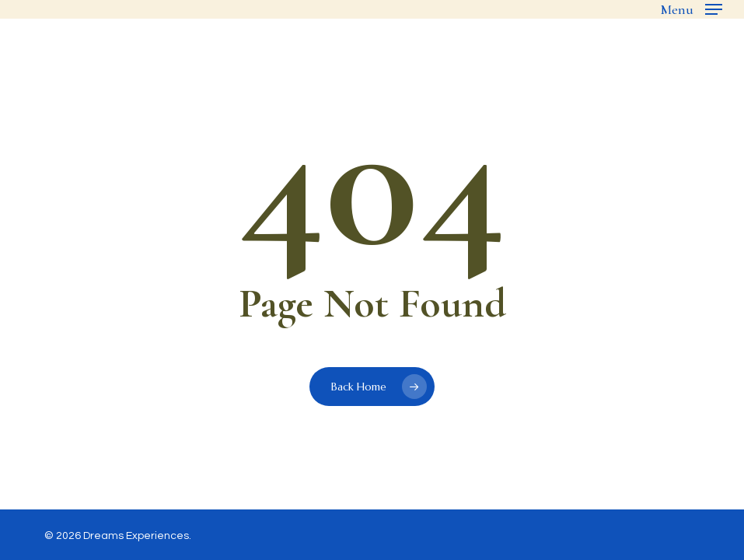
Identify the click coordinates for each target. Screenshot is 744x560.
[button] (691, 9)
